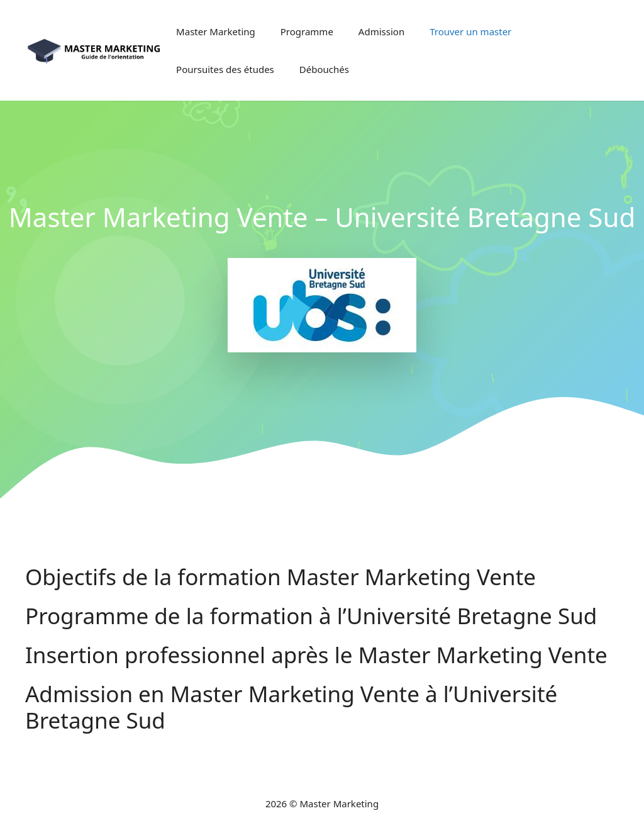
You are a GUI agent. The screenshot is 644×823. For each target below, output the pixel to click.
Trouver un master (470, 31)
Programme (307, 31)
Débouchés (324, 69)
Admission (381, 31)
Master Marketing (216, 31)
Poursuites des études (225, 69)
